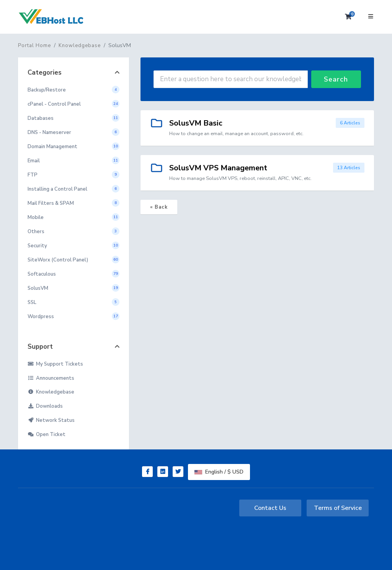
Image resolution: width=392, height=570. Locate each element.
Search (336, 79)
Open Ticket (47, 434)
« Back (159, 207)
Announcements (51, 378)
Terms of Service (338, 508)
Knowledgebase (80, 46)
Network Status (51, 420)
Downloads (45, 406)
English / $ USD (219, 472)
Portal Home (34, 46)
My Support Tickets (55, 364)
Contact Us (270, 508)
